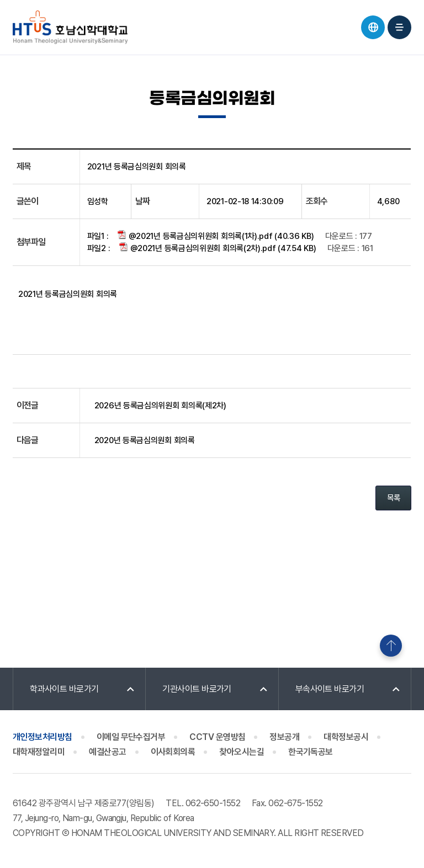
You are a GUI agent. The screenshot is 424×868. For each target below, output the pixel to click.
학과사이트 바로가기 (64, 689)
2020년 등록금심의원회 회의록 (145, 440)
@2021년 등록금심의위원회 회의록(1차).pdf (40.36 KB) (216, 236)
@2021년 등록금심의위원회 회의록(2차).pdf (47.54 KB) (218, 248)
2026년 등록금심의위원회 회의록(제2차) (160, 406)
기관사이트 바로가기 (197, 689)
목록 (393, 498)
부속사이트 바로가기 (330, 689)
